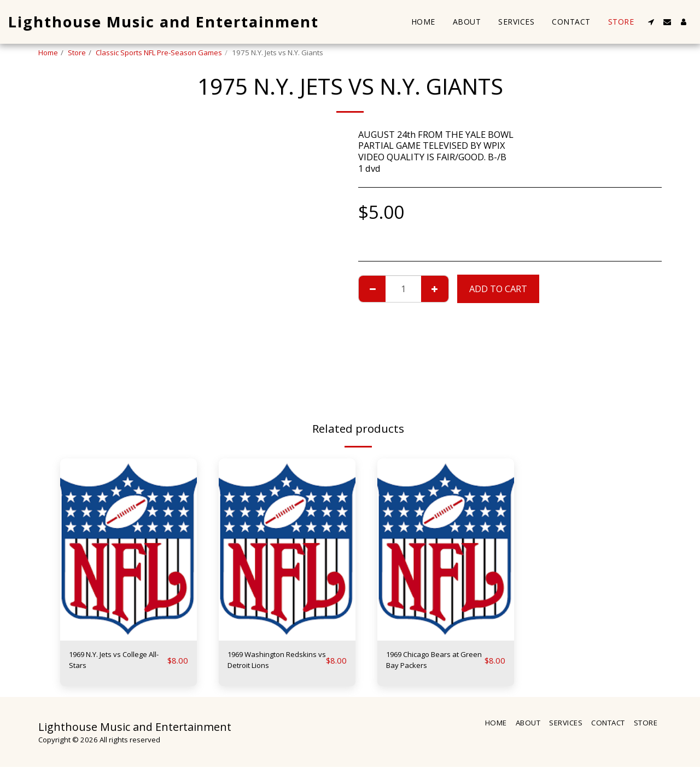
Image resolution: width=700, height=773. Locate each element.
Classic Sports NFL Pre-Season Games (159, 53)
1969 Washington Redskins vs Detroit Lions (268, 663)
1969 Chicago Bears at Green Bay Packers (432, 662)
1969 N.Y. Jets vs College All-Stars (104, 662)
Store (77, 53)
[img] (129, 550)
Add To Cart (498, 289)
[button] (651, 22)
